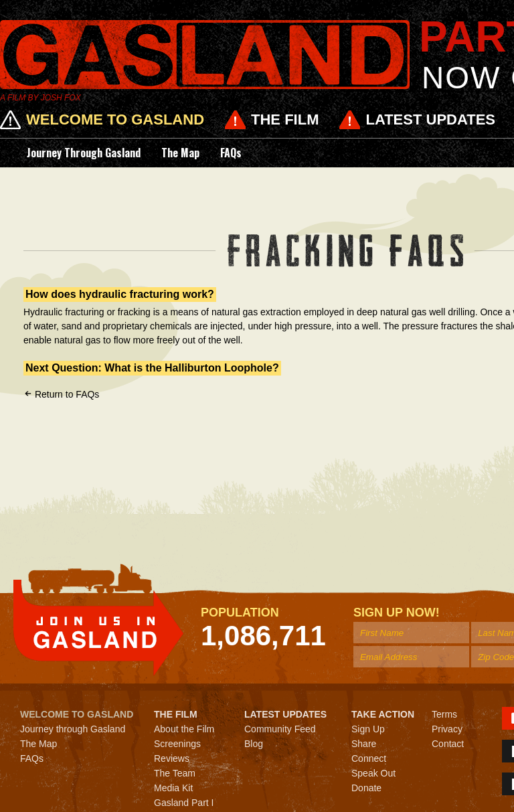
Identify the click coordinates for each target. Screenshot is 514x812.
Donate (366, 788)
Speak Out (373, 773)
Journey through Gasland (84, 153)
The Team (175, 773)
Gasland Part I (184, 803)
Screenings (177, 744)
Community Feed (280, 729)
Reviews (172, 758)
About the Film (184, 729)
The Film (285, 119)
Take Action (383, 714)
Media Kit (173, 788)
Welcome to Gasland (115, 119)
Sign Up (368, 729)
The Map (180, 153)
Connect (369, 758)
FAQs (231, 153)
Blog (254, 744)
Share (364, 744)
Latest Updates (430, 119)
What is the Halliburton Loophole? (191, 368)
